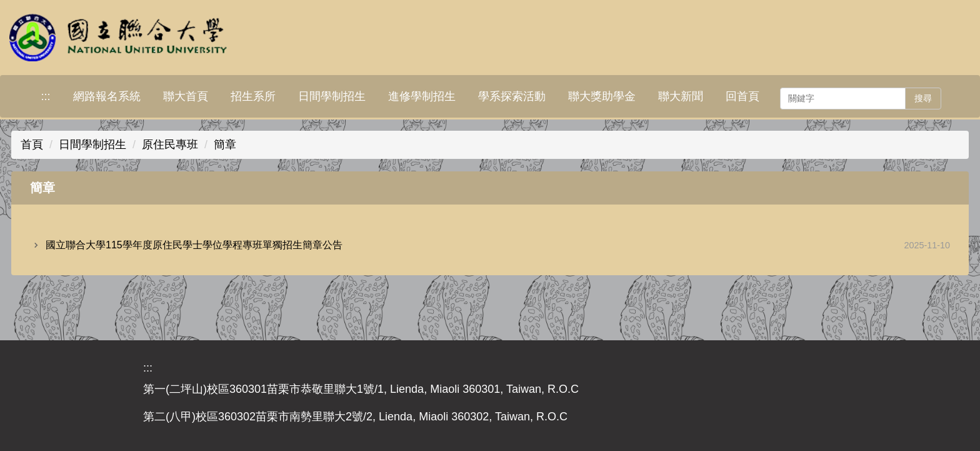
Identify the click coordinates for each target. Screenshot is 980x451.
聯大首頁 (186, 96)
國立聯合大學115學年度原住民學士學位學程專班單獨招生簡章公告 (194, 245)
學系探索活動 (512, 96)
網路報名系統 (107, 96)
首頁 (32, 144)
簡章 (225, 144)
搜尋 (923, 98)
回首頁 (742, 96)
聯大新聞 (681, 96)
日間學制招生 (332, 96)
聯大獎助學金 (602, 96)
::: (45, 96)
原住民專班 (170, 144)
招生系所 (253, 96)
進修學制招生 (422, 96)
